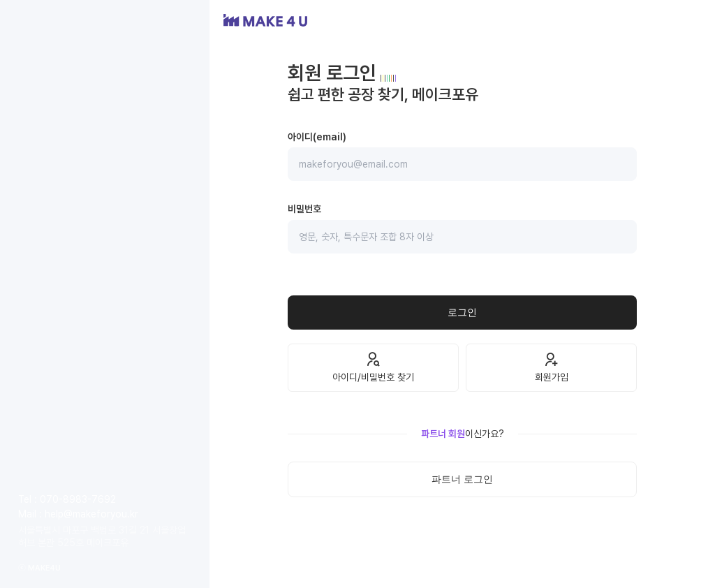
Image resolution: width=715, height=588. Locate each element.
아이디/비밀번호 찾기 (373, 367)
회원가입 (551, 367)
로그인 (462, 312)
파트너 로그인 (462, 479)
